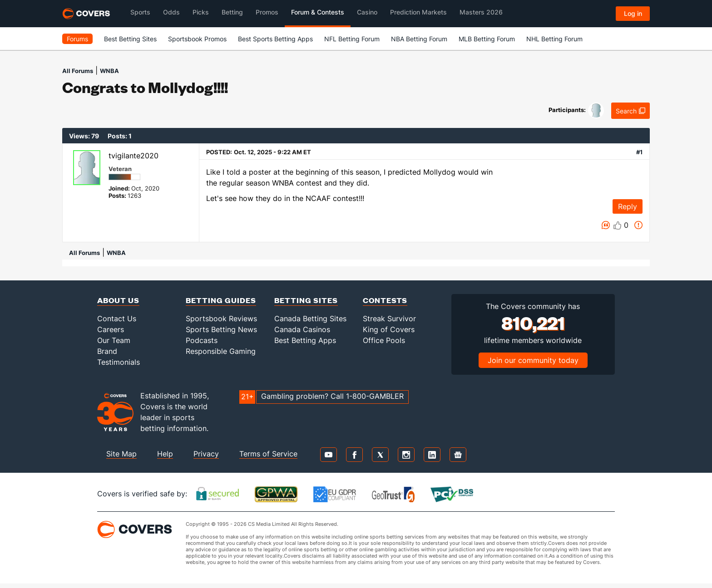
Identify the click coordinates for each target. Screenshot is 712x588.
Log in (633, 13)
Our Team (114, 340)
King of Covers (389, 329)
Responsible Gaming (221, 351)
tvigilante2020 (133, 156)
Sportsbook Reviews (221, 318)
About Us (118, 300)
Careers (111, 329)
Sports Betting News (221, 329)
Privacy (206, 454)
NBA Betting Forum (419, 39)
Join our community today (533, 360)
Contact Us (117, 318)
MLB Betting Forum (487, 39)
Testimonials (119, 362)
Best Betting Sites (130, 39)
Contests (385, 300)
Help (165, 454)
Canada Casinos (302, 329)
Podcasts (202, 340)
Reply (628, 206)
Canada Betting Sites (310, 318)
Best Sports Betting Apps (275, 39)
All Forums (78, 71)
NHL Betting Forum (554, 39)
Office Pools (384, 340)
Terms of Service (268, 454)
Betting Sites (306, 300)
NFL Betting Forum (352, 39)
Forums (77, 39)
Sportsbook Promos (197, 39)
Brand (107, 351)
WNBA (109, 71)
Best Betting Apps (305, 340)
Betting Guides (221, 300)
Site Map (121, 454)
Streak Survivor (389, 318)
